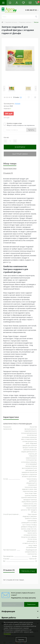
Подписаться (31, 604)
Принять (21, 640)
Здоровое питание (11, 22)
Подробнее (7, 634)
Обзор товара (10, 164)
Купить (31, 130)
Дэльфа (17, 104)
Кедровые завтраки (25, 22)
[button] (17, 3)
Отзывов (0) (8, 173)
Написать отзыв (28, 571)
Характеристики (10, 168)
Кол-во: (6, 137)
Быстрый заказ (20, 154)
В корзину (20, 147)
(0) (21, 97)
